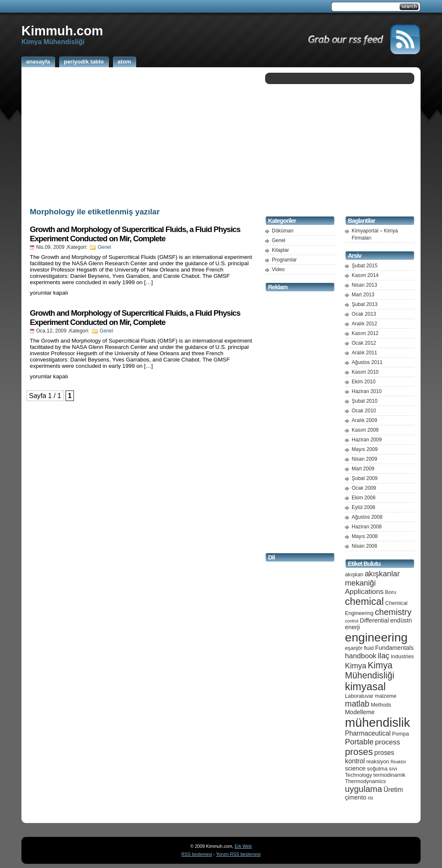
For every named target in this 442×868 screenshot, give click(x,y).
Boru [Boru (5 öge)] (391, 592)
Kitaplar (280, 250)
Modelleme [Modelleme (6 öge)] (360, 712)
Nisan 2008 (364, 546)
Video (278, 269)
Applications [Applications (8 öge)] (364, 592)
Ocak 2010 (364, 411)
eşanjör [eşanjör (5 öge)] (354, 648)
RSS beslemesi (197, 854)
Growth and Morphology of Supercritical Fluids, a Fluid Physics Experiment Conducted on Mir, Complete (135, 234)
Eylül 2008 (363, 507)
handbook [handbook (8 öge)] (361, 656)
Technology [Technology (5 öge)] (358, 775)
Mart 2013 (363, 295)
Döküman (283, 231)
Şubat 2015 (364, 266)
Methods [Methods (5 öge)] (381, 705)
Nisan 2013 (364, 285)
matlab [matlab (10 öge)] (357, 704)
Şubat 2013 (364, 304)
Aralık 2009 (364, 420)
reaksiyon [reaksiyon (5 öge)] (378, 761)
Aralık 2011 (364, 353)
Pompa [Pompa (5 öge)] (400, 734)
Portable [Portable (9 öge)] (359, 742)
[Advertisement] (141, 136)
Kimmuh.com (62, 31)
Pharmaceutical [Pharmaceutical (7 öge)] (368, 733)
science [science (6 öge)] (355, 768)
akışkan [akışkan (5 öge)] (354, 574)
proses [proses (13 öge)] (359, 752)
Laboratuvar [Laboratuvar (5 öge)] (359, 696)
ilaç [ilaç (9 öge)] (384, 656)
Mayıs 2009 (365, 449)
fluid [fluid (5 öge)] (369, 648)
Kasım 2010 (365, 372)
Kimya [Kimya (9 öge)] (356, 666)
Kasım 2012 (365, 333)
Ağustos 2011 (367, 362)
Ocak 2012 (364, 343)
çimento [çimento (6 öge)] (356, 797)
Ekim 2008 (364, 498)
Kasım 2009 (365, 430)
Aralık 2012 (364, 324)
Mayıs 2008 (365, 536)
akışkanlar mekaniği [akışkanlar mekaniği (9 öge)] (372, 578)
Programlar (284, 260)
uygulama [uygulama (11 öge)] (363, 789)
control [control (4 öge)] (352, 621)
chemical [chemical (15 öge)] (364, 602)
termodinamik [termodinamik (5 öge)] (389, 775)
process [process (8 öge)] (388, 742)
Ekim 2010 (364, 382)
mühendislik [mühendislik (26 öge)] (378, 722)
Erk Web (243, 846)
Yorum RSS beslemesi (238, 854)
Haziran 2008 (367, 527)
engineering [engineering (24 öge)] (376, 637)
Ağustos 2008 (367, 517)
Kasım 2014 (365, 275)
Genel (104, 247)
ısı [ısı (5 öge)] (370, 798)
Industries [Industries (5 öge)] (402, 656)
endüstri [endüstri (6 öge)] (401, 620)
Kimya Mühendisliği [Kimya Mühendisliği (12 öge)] (370, 670)
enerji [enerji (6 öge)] (352, 627)
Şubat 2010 (364, 401)
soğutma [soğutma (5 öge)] (378, 769)
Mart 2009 (363, 469)
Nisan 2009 (364, 459)
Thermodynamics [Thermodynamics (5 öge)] (365, 781)
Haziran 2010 (367, 391)
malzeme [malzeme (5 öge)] (386, 696)
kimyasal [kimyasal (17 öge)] (365, 686)
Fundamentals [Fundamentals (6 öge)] (395, 648)
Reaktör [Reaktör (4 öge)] (398, 762)
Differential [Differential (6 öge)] (374, 620)
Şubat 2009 (364, 478)
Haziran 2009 (367, 440)
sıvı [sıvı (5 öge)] (393, 769)
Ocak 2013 (364, 314)
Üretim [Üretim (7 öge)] (393, 790)
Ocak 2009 (364, 488)
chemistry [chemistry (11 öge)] (393, 612)
